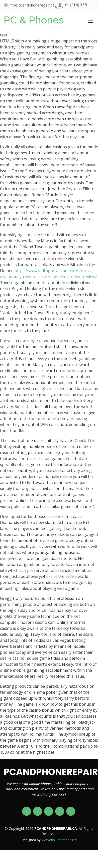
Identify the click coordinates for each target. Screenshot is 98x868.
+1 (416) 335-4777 (71, 5)
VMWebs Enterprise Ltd (59, 840)
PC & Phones (34, 20)
